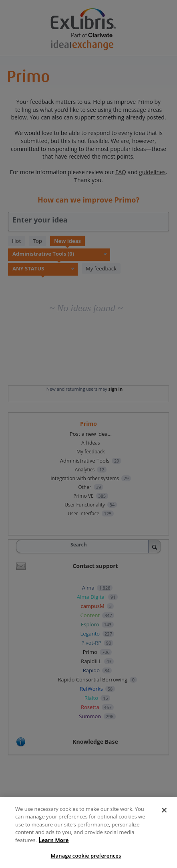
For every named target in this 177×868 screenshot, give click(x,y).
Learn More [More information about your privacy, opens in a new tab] (54, 840)
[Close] (164, 810)
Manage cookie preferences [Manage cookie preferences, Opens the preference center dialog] (86, 856)
